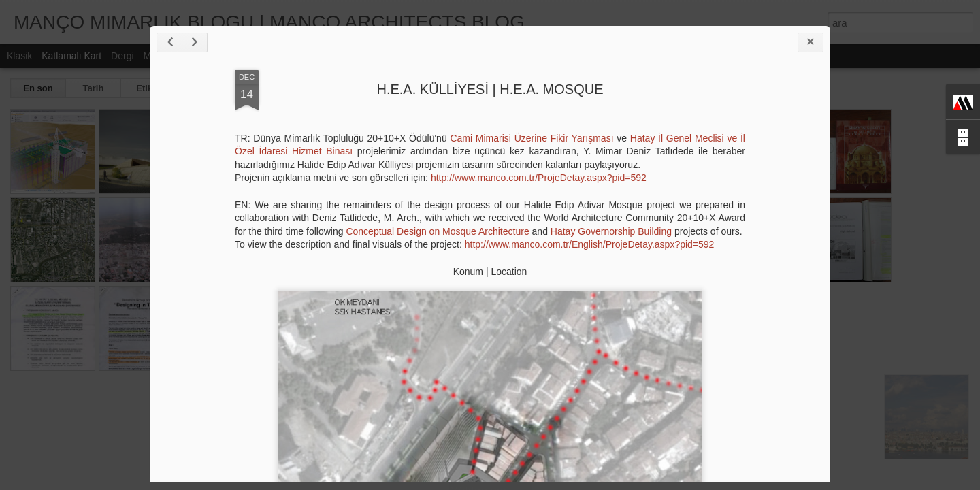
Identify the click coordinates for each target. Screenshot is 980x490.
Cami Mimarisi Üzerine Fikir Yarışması (532, 138)
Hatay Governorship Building (611, 231)
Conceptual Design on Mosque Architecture (437, 231)
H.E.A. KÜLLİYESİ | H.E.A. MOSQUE (490, 89)
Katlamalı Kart (71, 56)
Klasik (19, 56)
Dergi (122, 56)
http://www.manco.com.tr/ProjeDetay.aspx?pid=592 (539, 178)
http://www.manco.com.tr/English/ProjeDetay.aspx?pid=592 (590, 244)
